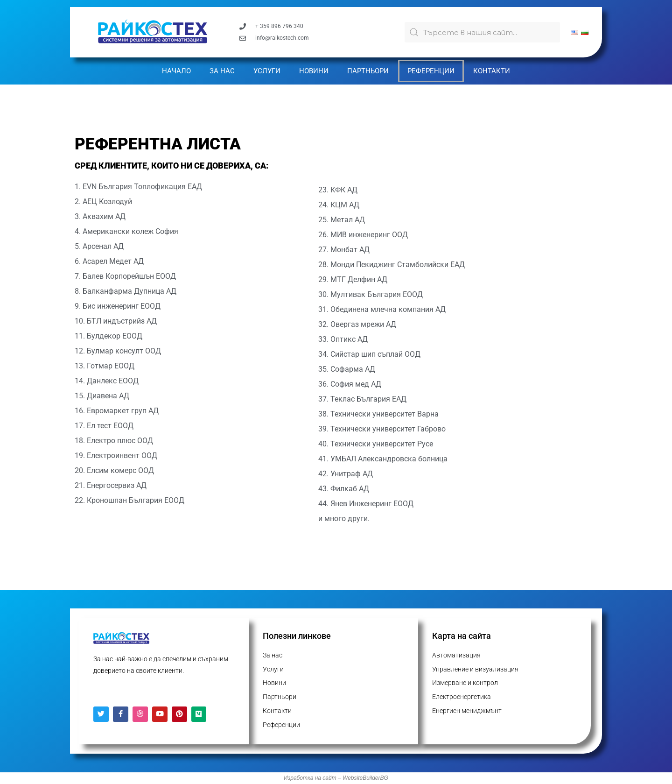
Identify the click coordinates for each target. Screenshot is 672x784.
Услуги (267, 71)
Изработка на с (304, 778)
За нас (222, 71)
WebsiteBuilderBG (365, 778)
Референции (431, 71)
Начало (176, 71)
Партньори (368, 71)
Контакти (492, 71)
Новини (314, 71)
